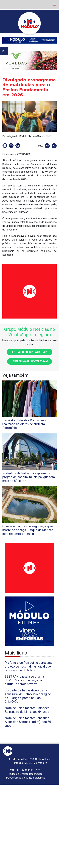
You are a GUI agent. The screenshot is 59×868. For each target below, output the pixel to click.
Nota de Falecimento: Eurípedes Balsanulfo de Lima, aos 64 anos (27, 710)
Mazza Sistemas (36, 778)
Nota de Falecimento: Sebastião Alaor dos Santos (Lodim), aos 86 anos (28, 722)
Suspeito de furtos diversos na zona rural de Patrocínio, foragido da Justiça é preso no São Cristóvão (28, 696)
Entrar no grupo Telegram (29, 362)
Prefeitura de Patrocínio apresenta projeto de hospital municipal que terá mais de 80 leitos (29, 666)
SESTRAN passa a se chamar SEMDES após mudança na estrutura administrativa (25, 680)
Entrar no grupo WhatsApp (30, 352)
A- (54, 146)
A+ (47, 146)
